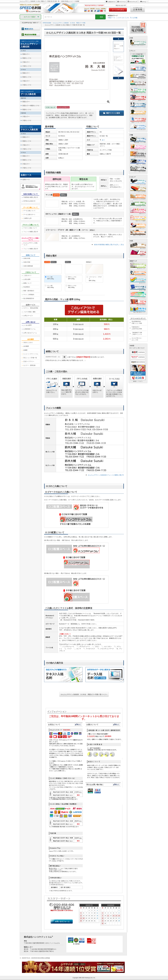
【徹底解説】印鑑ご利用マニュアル (137, 333)
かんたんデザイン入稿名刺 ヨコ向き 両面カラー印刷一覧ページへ (84, 694)
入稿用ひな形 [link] (27, 218)
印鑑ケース (112, 18)
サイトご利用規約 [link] (29, 295)
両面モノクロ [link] (27, 58)
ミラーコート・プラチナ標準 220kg (95, 279)
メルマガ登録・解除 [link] (29, 312)
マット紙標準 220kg (50, 278)
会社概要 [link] (26, 346)
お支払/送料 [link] (27, 279)
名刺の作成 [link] (27, 258)
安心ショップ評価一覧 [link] (30, 358)
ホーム (144, 2)
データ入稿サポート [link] (29, 215)
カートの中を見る (118, 10)
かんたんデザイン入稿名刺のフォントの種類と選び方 (106, 475)
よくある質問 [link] (27, 325)
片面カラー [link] (26, 62)
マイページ (122, 2)
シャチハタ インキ (123, 18)
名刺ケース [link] (26, 180)
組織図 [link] (25, 350)
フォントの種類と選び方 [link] (31, 232)
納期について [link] (27, 283)
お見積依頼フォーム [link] (29, 329)
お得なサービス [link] (28, 316)
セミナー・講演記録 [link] (29, 365)
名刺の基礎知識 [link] (28, 266)
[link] (30, 44)
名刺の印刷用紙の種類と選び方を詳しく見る (109, 245)
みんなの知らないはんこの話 (137, 339)
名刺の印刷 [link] (27, 262)
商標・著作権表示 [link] (29, 291)
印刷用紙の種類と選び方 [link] (31, 197)
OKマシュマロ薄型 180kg (72, 287)
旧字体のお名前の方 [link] (29, 201)
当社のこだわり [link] (28, 342)
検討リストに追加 (112, 113)
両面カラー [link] (26, 54)
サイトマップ (133, 2)
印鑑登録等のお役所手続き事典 (137, 328)
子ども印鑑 (134, 18)
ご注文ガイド (112, 2)
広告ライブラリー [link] (29, 361)
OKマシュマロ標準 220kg (72, 278)
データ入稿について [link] (29, 211)
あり (103, 140)
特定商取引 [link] (27, 287)
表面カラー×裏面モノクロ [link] (31, 106)
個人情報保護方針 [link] (29, 298)
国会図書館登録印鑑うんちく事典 (137, 322)
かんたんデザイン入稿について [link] (31, 244)
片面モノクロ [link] (27, 66)
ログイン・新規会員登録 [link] (31, 308)
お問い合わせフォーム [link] (30, 333)
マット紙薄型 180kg (50, 287)
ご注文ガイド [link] (27, 275)
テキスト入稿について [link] (30, 228)
